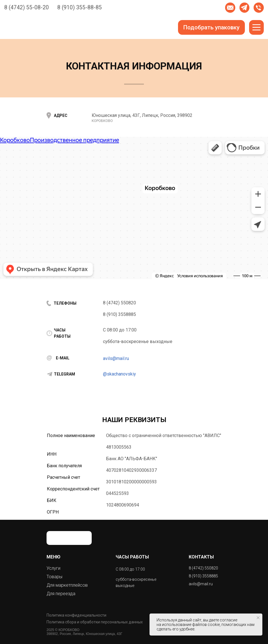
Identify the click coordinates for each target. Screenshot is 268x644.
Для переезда (61, 594)
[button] (230, 8)
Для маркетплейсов (67, 585)
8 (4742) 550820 (119, 303)
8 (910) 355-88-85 (80, 7)
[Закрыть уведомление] (258, 618)
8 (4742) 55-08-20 (27, 7)
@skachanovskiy (119, 374)
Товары (54, 577)
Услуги (53, 568)
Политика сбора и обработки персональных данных (95, 622)
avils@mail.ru (116, 358)
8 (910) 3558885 (119, 314)
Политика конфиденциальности (76, 615)
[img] (245, 8)
